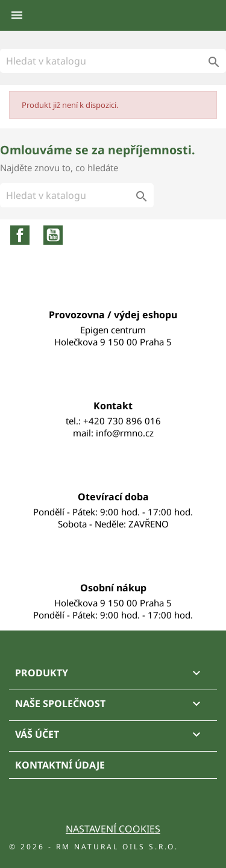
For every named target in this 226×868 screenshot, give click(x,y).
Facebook (20, 235)
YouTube (53, 235)
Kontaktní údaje (60, 765)
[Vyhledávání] (113, 61)
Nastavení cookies (113, 829)
